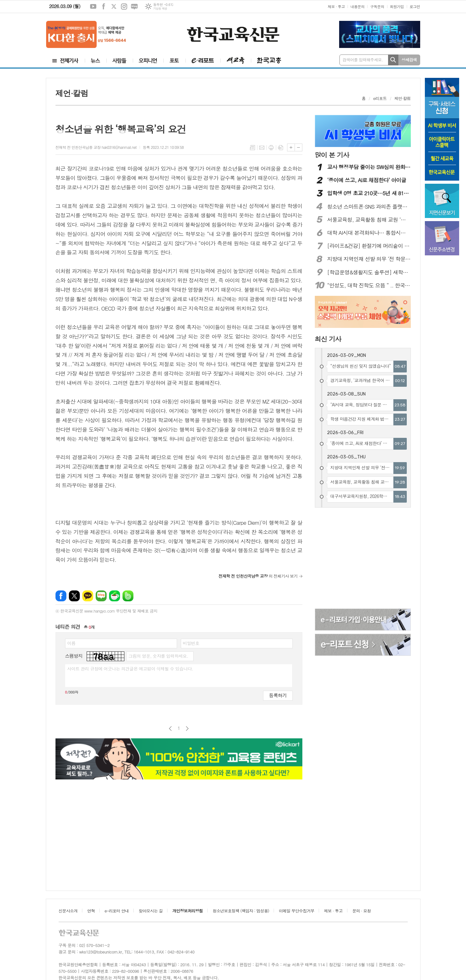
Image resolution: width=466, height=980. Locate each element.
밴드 (128, 596)
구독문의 (377, 6)
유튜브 (93, 7)
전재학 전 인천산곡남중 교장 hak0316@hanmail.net (96, 147)
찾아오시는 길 (151, 911)
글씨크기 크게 (291, 147)
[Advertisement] (363, 559)
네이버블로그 (134, 7)
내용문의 (357, 6)
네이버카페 (115, 596)
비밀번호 (191, 643)
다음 (187, 729)
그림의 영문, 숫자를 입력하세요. (158, 656)
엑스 (114, 7)
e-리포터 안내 (117, 911)
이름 (71, 643)
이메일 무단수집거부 (297, 911)
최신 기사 (328, 339)
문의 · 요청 (362, 911)
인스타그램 (124, 7)
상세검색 (409, 60)
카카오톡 (88, 596)
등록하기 (278, 695)
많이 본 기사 (332, 155)
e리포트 (380, 98)
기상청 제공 (160, 9)
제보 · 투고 (336, 6)
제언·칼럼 (402, 98)
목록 (252, 148)
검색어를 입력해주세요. (363, 60)
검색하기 (393, 60)
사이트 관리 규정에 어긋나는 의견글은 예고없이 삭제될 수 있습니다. (130, 669)
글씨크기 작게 (298, 147)
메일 (262, 148)
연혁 (91, 911)
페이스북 (103, 7)
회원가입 (397, 6)
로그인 (415, 6)
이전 (170, 729)
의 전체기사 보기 (258, 576)
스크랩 (281, 148)
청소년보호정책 (241, 911)
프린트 (271, 148)
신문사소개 (68, 911)
